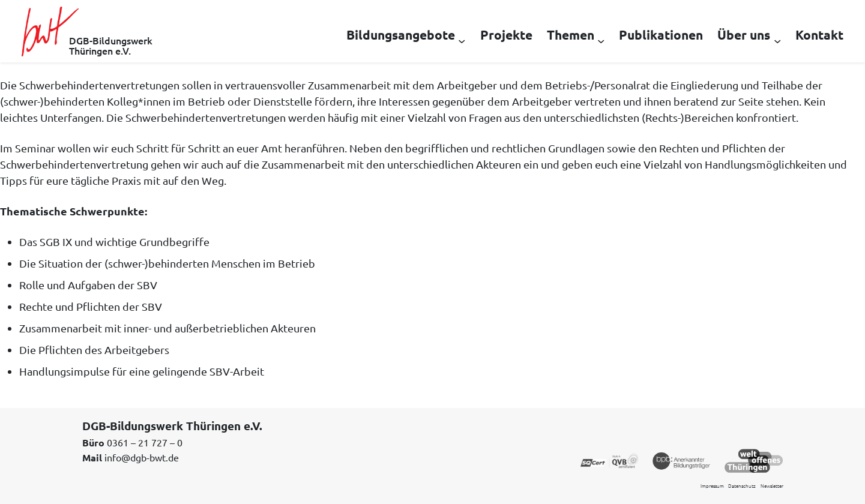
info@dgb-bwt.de (142, 457)
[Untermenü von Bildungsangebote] (462, 40)
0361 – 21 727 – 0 (145, 442)
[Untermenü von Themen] (601, 40)
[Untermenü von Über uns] (777, 40)
